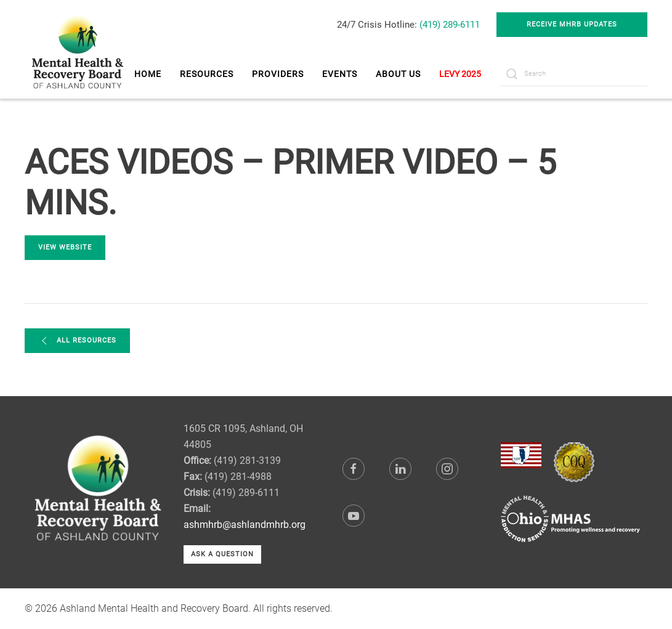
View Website (65, 247)
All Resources (77, 341)
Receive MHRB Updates (572, 24)
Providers (278, 74)
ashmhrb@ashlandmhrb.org (245, 525)
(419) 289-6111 (450, 25)
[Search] (573, 74)
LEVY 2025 (460, 74)
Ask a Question (222, 554)
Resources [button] (207, 74)
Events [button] (340, 74)
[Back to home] (79, 49)
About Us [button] (398, 74)
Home (148, 74)
